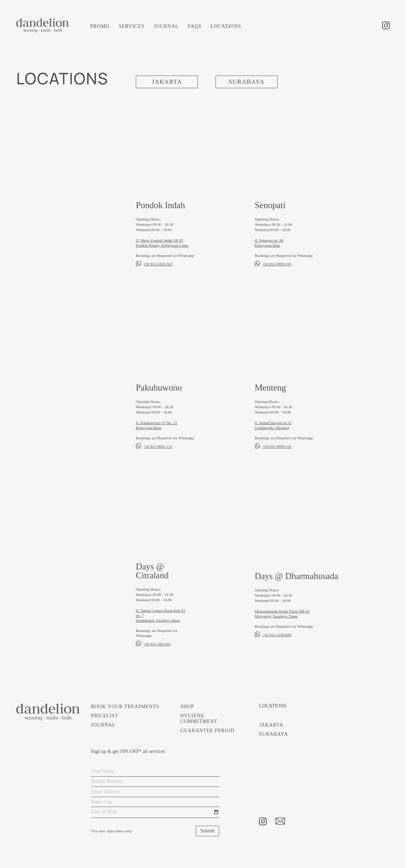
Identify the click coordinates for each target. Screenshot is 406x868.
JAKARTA (167, 82)
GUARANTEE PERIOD (207, 731)
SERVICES (132, 26)
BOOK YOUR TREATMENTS (126, 707)
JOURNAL (166, 26)
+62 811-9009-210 (277, 446)
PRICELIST (105, 716)
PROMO (100, 26)
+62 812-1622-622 (158, 264)
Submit (207, 831)
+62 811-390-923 (157, 644)
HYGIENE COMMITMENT (199, 719)
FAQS (195, 26)
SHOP (187, 707)
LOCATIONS (226, 26)
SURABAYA (246, 82)
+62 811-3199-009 (277, 635)
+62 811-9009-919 (277, 264)
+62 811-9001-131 (158, 446)
